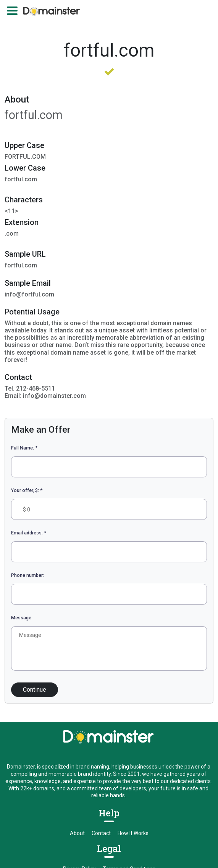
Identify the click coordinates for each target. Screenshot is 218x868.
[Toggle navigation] (12, 11)
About (77, 740)
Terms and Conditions (129, 775)
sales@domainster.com (103, 811)
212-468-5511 (47, 811)
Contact (101, 740)
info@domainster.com (166, 811)
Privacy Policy (79, 775)
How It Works (133, 740)
